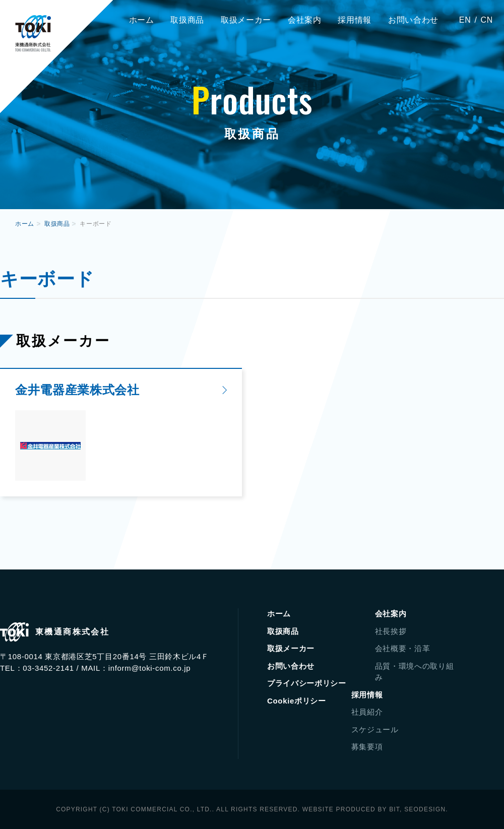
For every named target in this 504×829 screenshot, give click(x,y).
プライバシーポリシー (307, 683)
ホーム (142, 20)
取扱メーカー (246, 20)
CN (487, 20)
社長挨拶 (391, 631)
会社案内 (305, 20)
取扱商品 (187, 20)
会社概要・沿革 (403, 648)
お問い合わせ (413, 20)
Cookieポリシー (297, 701)
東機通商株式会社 (33, 34)
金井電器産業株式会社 (77, 390)
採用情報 (355, 20)
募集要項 (367, 747)
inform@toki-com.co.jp (150, 668)
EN (465, 20)
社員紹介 (367, 712)
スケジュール (375, 729)
